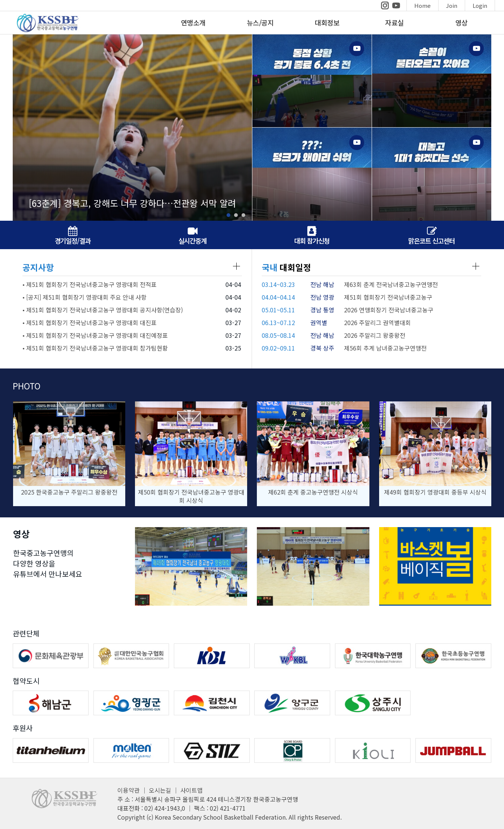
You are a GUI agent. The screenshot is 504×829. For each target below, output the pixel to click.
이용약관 (129, 790)
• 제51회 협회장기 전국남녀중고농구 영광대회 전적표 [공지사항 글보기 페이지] (90, 284)
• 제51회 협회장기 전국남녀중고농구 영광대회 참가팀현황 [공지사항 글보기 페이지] (95, 348)
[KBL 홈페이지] (212, 656)
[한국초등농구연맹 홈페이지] (453, 656)
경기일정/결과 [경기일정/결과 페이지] (73, 236)
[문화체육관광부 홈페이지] (51, 656)
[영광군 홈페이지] (131, 703)
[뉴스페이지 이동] (132, 127)
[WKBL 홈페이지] (292, 656)
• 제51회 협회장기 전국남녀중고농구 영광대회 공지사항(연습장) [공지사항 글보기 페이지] (103, 310)
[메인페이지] (45, 31)
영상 (462, 22)
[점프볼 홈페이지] (453, 750)
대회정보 (327, 22)
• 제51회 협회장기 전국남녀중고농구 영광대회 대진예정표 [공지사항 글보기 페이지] (95, 335)
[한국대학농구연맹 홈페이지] (373, 656)
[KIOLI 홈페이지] (373, 750)
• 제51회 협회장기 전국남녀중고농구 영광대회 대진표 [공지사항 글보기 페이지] (90, 322)
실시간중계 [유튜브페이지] (192, 236)
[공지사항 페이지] (236, 266)
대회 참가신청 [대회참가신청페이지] (312, 236)
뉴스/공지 (260, 22)
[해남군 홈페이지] (51, 703)
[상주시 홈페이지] (373, 703)
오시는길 (160, 790)
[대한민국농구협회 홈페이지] (131, 656)
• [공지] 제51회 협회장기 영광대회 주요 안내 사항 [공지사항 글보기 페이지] (84, 297)
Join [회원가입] (452, 5)
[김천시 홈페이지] (212, 703)
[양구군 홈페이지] (292, 703)
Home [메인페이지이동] (422, 5)
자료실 (394, 22)
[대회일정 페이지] (476, 266)
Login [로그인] (480, 5)
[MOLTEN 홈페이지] (131, 750)
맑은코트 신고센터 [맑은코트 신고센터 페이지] (431, 236)
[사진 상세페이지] (69, 454)
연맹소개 (193, 22)
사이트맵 (191, 790)
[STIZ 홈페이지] (212, 750)
